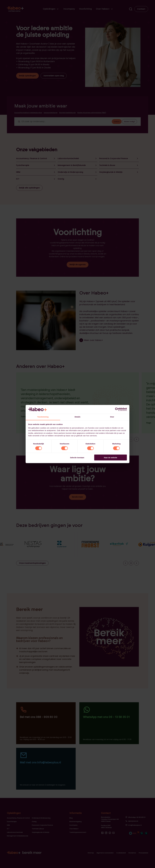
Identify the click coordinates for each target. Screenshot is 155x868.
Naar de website (110, 457)
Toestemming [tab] (43, 417)
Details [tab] (77, 417)
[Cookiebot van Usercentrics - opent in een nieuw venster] (117, 409)
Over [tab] (112, 417)
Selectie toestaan (77, 457)
